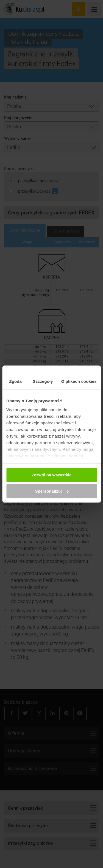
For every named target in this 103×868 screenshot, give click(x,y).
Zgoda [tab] (15, 381)
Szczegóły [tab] (43, 381)
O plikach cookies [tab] (79, 381)
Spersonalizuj (52, 491)
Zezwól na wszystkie (52, 475)
